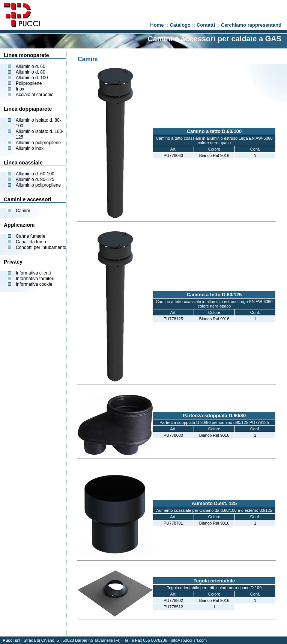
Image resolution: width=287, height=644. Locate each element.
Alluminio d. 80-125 (35, 179)
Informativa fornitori (35, 279)
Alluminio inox (30, 148)
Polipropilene (29, 83)
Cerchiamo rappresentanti (251, 25)
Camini (23, 211)
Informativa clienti (33, 273)
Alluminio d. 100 (32, 78)
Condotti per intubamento (41, 247)
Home (157, 25)
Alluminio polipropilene (38, 143)
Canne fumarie (31, 236)
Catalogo (180, 25)
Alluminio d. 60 (31, 66)
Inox (20, 89)
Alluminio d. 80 (31, 72)
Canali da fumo (31, 242)
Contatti (206, 25)
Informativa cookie (34, 284)
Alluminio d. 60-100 (35, 174)
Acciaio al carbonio (35, 95)
